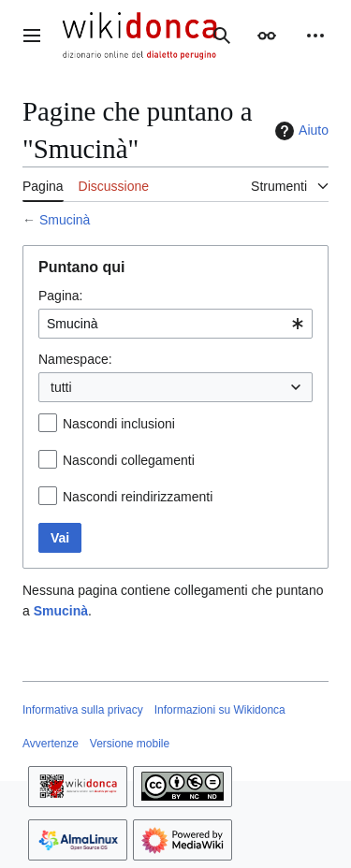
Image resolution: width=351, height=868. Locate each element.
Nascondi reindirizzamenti (138, 497)
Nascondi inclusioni (119, 424)
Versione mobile (130, 744)
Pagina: (60, 296)
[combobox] (175, 324)
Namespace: (75, 359)
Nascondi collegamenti (129, 460)
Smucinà (65, 220)
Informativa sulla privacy (83, 710)
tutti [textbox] (61, 387)
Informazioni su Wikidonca (220, 710)
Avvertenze (51, 744)
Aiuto (300, 131)
